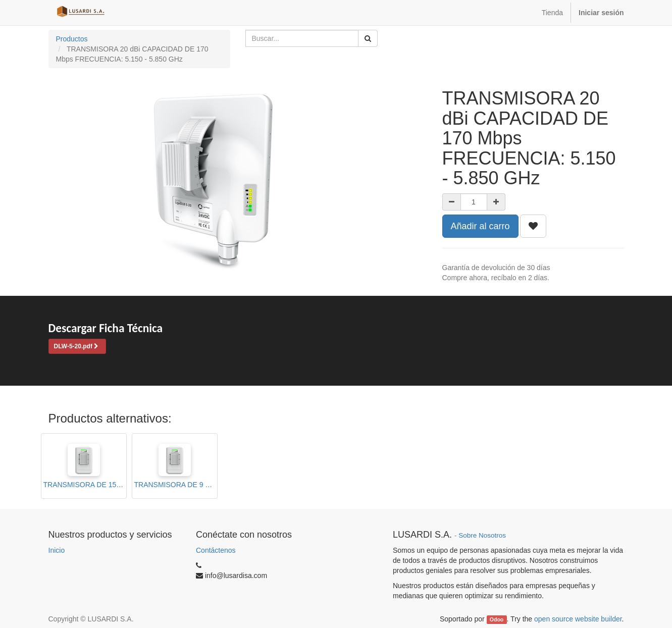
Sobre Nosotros (482, 535)
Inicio (57, 550)
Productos (72, 39)
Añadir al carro (480, 226)
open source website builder (578, 619)
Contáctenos (216, 550)
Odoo (497, 619)
